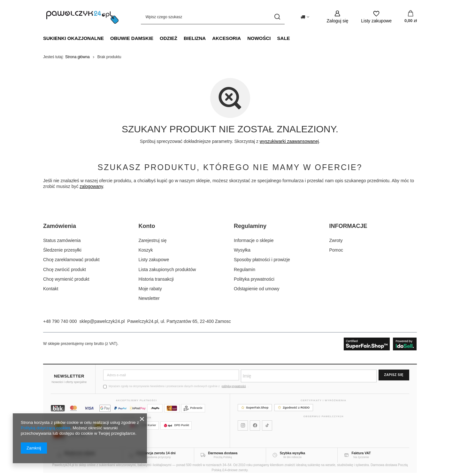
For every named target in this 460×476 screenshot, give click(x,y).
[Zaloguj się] (338, 17)
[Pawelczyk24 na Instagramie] (243, 425)
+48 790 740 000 (60, 321)
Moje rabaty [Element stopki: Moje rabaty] (150, 289)
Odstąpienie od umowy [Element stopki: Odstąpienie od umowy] (257, 289)
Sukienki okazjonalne (73, 38)
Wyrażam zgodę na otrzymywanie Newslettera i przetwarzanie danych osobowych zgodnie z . (176, 386)
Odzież (169, 38)
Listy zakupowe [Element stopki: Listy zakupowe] (154, 260)
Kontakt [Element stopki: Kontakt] (51, 289)
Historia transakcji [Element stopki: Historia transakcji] (156, 279)
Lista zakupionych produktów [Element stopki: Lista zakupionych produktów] (167, 269)
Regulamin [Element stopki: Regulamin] (245, 269)
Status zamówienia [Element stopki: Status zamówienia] (62, 240)
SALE (284, 38)
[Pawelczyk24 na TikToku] (267, 425)
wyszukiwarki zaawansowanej (289, 141)
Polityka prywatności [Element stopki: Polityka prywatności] (254, 279)
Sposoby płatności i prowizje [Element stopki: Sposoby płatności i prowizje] (262, 260)
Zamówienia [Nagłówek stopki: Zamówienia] (60, 226)
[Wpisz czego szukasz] (213, 17)
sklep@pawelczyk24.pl (102, 321)
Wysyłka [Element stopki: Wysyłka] (242, 250)
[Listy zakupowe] (376, 17)
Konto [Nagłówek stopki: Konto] (147, 226)
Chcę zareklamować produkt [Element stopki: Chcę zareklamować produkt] (71, 260)
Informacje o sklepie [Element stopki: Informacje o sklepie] (254, 240)
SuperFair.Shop (255, 407)
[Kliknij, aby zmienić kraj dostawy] (305, 17)
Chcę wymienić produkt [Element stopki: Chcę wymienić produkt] (66, 279)
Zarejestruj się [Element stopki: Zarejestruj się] (153, 240)
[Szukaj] (277, 17)
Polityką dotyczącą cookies (46, 428)
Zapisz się (394, 375)
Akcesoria (226, 38)
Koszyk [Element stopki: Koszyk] (146, 250)
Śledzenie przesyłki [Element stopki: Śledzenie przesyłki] (62, 250)
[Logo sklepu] (82, 17)
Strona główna (77, 57)
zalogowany (91, 186)
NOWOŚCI (259, 38)
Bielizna (195, 38)
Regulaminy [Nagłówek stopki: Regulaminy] (250, 226)
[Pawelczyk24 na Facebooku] (255, 425)
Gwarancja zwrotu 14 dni (156, 453)
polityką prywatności (234, 386)
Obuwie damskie (132, 38)
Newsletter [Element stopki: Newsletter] (149, 298)
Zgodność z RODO (294, 407)
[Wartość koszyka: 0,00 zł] (411, 17)
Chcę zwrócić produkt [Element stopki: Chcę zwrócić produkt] (65, 269)
